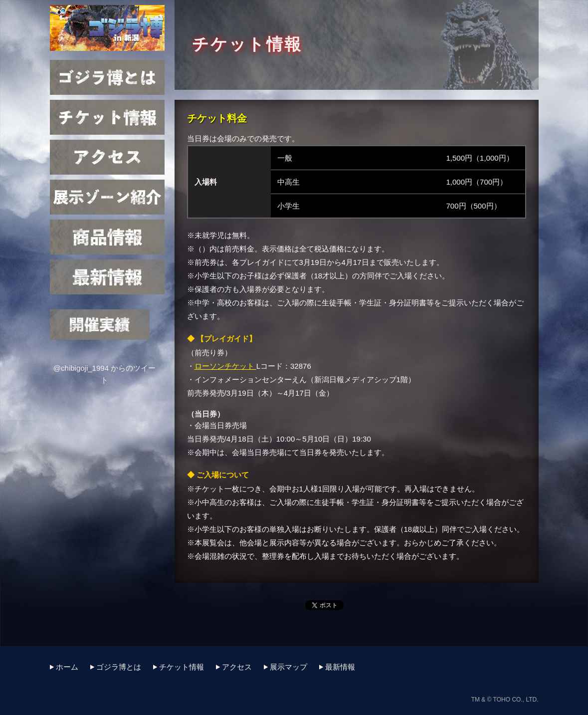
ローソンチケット (225, 366)
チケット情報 (107, 117)
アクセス (107, 157)
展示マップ (107, 197)
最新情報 (107, 277)
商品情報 (107, 237)
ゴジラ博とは (107, 77)
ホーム (67, 667)
